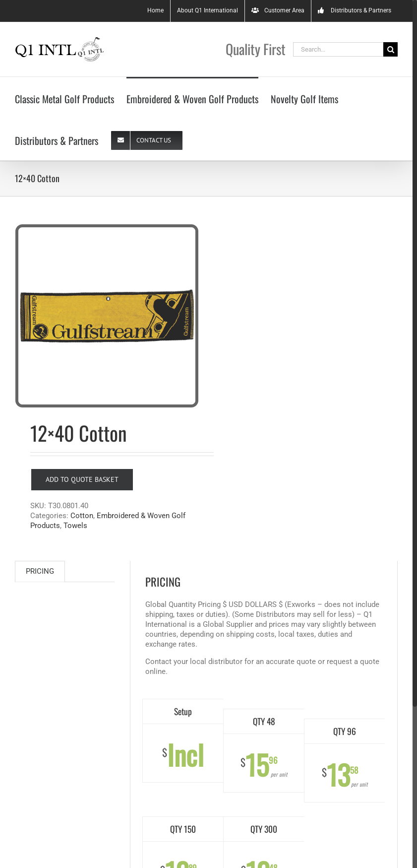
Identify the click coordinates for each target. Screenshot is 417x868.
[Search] (390, 49)
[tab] (40, 571)
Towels (75, 526)
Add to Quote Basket (82, 479)
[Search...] (338, 49)
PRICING (40, 571)
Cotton (82, 516)
